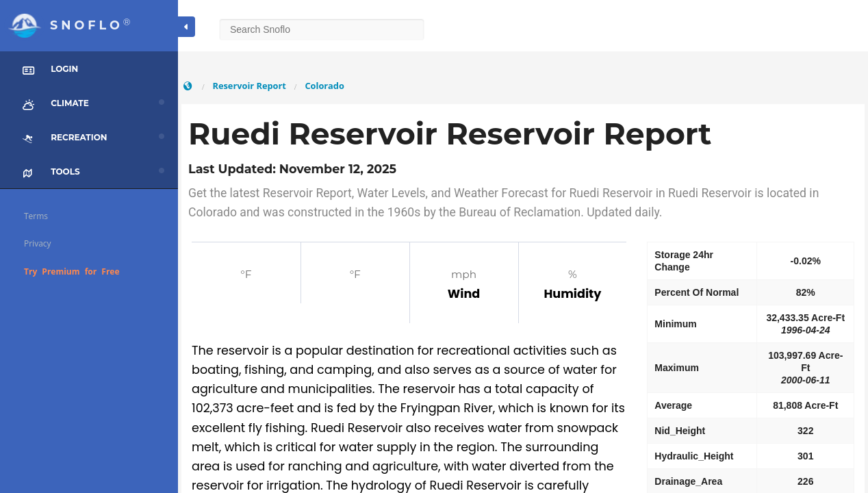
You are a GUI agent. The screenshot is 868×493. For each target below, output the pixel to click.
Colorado (324, 86)
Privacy (38, 243)
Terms (36, 216)
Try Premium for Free (72, 271)
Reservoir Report (249, 86)
